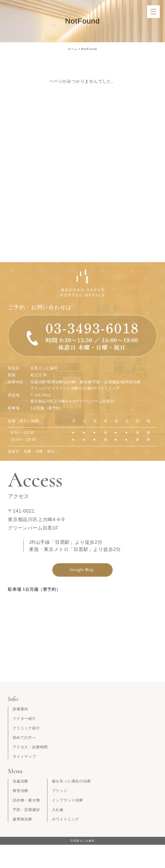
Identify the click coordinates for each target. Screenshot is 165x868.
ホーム (73, 49)
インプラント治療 (67, 800)
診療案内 (20, 709)
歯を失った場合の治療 (71, 781)
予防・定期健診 (26, 810)
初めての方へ (24, 737)
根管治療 (20, 791)
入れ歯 (58, 810)
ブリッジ (60, 791)
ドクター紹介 (24, 718)
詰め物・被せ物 (26, 800)
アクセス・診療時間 (30, 747)
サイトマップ (24, 756)
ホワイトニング (66, 819)
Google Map (82, 569)
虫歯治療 (20, 781)
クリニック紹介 (26, 728)
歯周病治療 (22, 819)
